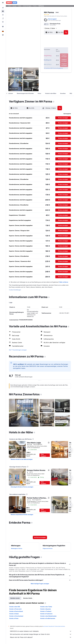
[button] (3, 3)
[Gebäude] (62, 420)
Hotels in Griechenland (16, 616)
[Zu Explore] (3, 22)
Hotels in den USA (15, 607)
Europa (14, 6)
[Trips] (3, 27)
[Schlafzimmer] (31, 73)
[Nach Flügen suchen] (3, 8)
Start (10, 6)
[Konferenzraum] (47, 420)
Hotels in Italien (14, 614)
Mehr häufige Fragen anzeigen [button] (40, 584)
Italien (20, 6)
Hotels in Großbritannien (48, 618)
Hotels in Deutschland (16, 611)
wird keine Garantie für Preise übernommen (54, 626)
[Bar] (15, 79)
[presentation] (54, 102)
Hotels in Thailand (46, 611)
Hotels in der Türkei (46, 607)
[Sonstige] (31, 85)
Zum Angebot (43, 455)
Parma (35, 6)
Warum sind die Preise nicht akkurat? (41, 637)
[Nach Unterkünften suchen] (3, 11)
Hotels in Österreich (15, 609)
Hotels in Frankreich (46, 614)
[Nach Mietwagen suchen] (3, 15)
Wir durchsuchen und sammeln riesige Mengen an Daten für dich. (41, 634)
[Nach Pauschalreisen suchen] (3, 18)
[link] (22, 459)
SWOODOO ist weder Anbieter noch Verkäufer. (41, 631)
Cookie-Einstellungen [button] (15, 290)
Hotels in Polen (14, 618)
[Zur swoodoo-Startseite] (12, 3)
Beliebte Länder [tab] (15, 598)
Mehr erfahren (64, 282)
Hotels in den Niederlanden (48, 616)
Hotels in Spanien (46, 609)
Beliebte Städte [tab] (28, 598)
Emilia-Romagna (27, 6)
